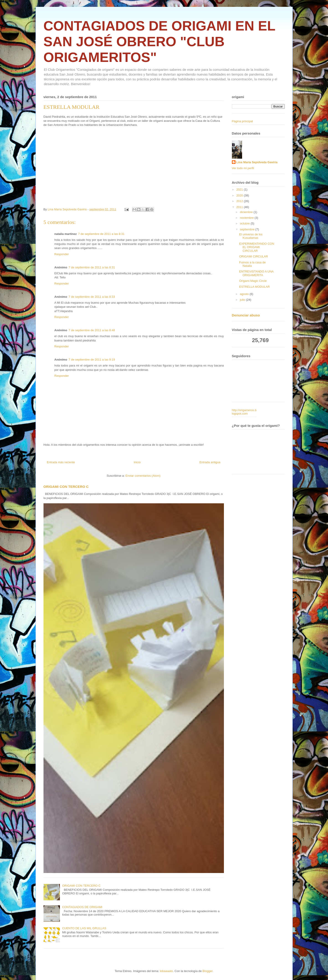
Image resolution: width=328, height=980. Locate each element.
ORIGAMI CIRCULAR (254, 256)
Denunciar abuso (246, 315)
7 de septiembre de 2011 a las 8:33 (92, 297)
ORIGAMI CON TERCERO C (66, 487)
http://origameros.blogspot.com (244, 412)
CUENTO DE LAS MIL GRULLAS (84, 928)
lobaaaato (166, 971)
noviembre (247, 218)
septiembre (248, 229)
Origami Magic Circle (253, 281)
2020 (240, 195)
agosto (245, 294)
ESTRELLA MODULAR (254, 287)
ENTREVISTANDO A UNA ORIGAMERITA (256, 273)
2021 (240, 190)
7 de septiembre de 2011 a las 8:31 (101, 234)
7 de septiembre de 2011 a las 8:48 (92, 330)
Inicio (137, 462)
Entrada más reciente (61, 462)
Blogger (208, 971)
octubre (245, 223)
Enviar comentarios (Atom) (143, 476)
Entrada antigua (210, 462)
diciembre (247, 212)
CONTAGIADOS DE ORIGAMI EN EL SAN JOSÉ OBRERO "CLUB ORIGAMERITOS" (159, 42)
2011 (240, 207)
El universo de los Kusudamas (251, 236)
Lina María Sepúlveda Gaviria (257, 162)
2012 (240, 201)
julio (243, 300)
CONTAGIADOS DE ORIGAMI (82, 907)
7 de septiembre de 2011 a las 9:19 (92, 360)
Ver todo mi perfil (243, 168)
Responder (62, 254)
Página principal (242, 121)
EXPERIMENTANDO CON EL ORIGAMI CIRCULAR (257, 247)
